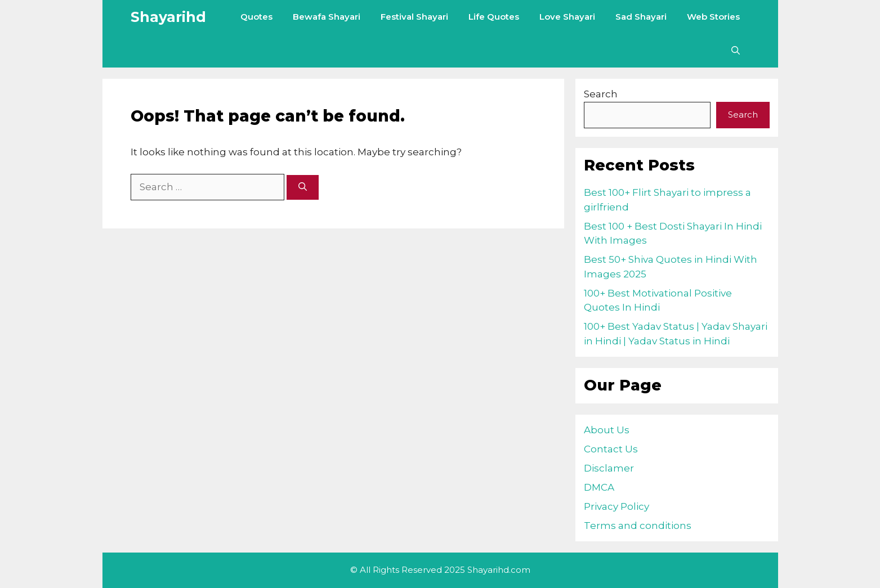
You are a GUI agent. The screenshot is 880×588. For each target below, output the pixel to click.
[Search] (303, 188)
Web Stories (713, 17)
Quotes (256, 17)
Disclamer (609, 468)
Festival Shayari (414, 17)
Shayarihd (168, 17)
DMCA (599, 487)
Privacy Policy (617, 506)
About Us (607, 430)
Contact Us (611, 449)
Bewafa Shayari (327, 17)
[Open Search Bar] (736, 51)
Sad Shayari (641, 17)
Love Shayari (567, 17)
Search (601, 94)
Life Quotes (494, 17)
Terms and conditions (638, 526)
